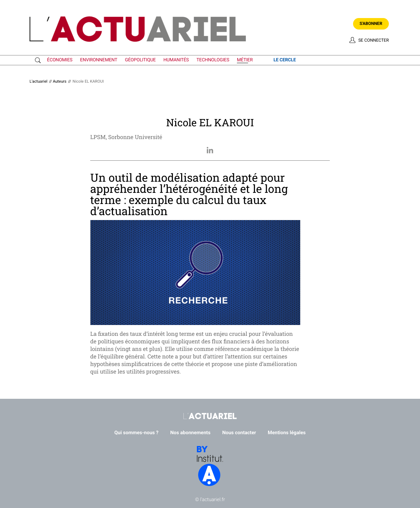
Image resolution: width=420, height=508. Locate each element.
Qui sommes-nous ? (137, 433)
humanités (176, 60)
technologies (213, 60)
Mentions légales (287, 433)
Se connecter (374, 41)
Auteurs (60, 81)
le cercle (284, 60)
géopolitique (140, 60)
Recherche (39, 60)
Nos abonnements (190, 433)
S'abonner (371, 24)
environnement (99, 60)
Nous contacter (239, 433)
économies (60, 60)
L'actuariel (38, 81)
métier (245, 60)
